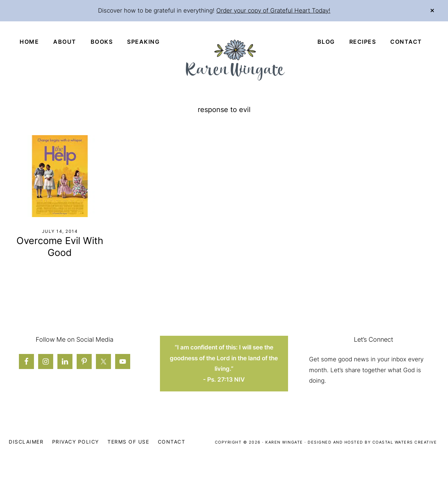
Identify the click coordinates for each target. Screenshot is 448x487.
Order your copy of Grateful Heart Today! (273, 11)
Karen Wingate (284, 442)
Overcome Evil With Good (60, 247)
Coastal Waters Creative (405, 442)
